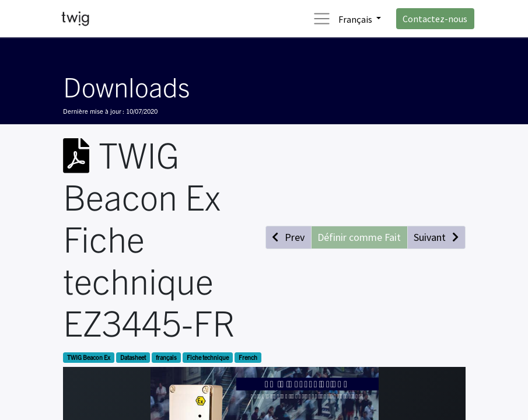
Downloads (126, 86)
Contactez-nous (435, 19)
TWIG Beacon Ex (89, 357)
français (166, 357)
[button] (289, 237)
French (248, 357)
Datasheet (133, 357)
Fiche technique (208, 357)
